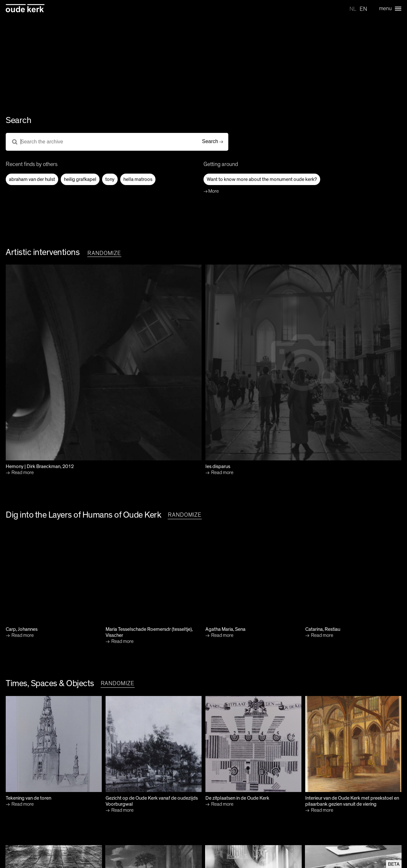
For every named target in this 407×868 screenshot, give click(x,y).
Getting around (221, 164)
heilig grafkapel (80, 179)
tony (110, 179)
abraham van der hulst (32, 179)
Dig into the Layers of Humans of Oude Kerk (83, 515)
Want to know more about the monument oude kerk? (262, 179)
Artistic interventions (43, 252)
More (214, 191)
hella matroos (138, 179)
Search (210, 141)
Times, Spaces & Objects (50, 684)
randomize (104, 253)
